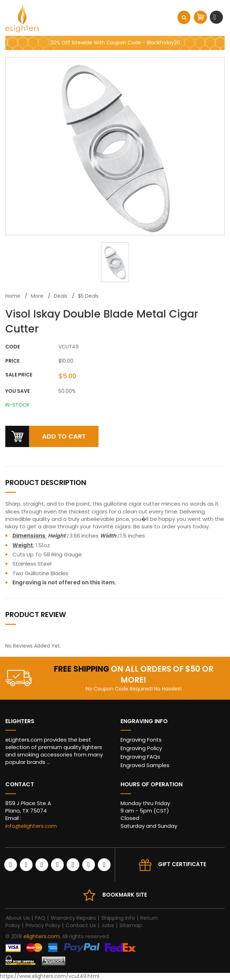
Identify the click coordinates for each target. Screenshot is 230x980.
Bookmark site (125, 895)
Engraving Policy (141, 748)
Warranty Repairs (73, 918)
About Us (18, 918)
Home (13, 296)
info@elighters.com (31, 826)
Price (12, 361)
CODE (13, 347)
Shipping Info (118, 918)
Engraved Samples (145, 765)
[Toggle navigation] (215, 17)
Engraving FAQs (140, 757)
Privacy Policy (43, 925)
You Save (18, 391)
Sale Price (19, 375)
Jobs (108, 925)
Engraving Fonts (141, 740)
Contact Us (81, 925)
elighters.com (41, 936)
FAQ (40, 918)
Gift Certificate (182, 864)
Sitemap (131, 925)
